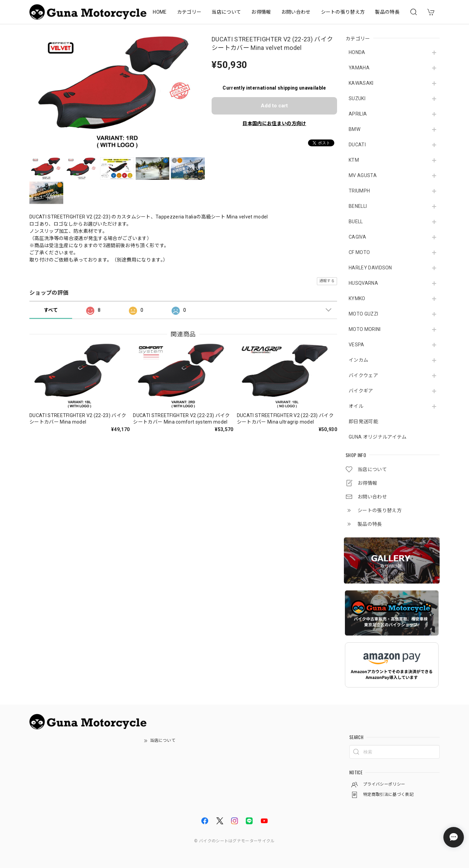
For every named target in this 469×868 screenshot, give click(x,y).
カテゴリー (189, 12)
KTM (354, 160)
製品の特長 (387, 12)
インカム (358, 360)
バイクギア (361, 391)
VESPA (357, 345)
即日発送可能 (363, 422)
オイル (356, 406)
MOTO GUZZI (363, 314)
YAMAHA (359, 68)
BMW (354, 129)
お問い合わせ (296, 12)
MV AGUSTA (363, 175)
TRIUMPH (359, 191)
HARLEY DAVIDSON (370, 268)
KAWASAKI (361, 83)
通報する (327, 281)
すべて (51, 310)
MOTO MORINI (365, 329)
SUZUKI (357, 98)
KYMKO (357, 298)
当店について (226, 12)
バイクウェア (363, 375)
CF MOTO (359, 252)
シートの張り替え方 (343, 12)
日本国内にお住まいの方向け (274, 123)
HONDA (357, 52)
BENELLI (358, 206)
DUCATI (357, 145)
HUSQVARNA (363, 283)
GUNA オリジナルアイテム (378, 437)
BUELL (356, 222)
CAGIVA (357, 237)
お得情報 (261, 12)
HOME (160, 12)
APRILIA (358, 114)
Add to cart (274, 106)
